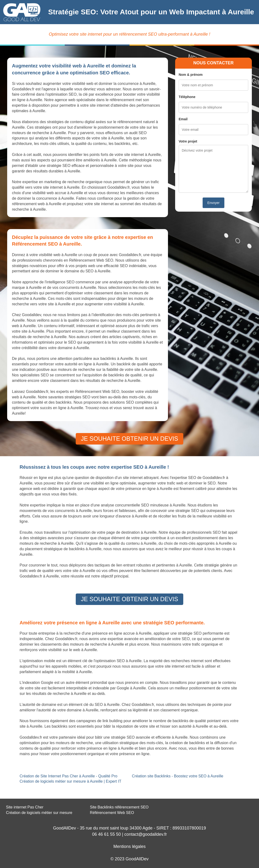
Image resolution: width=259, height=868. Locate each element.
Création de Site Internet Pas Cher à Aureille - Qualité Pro (68, 776)
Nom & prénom (191, 75)
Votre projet (188, 141)
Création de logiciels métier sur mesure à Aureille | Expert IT (70, 781)
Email (183, 119)
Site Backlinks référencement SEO (119, 807)
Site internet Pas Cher (25, 807)
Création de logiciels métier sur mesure (39, 813)
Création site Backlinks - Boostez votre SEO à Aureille (178, 776)
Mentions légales (129, 846)
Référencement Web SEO (112, 813)
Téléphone (187, 97)
